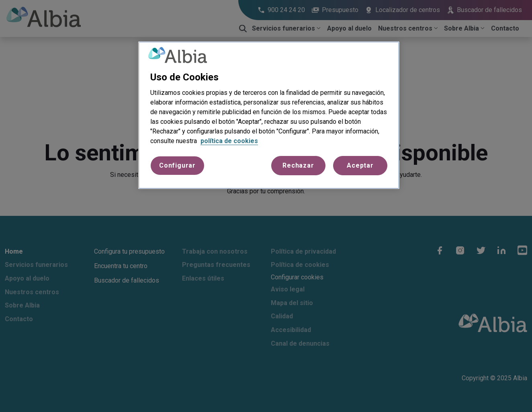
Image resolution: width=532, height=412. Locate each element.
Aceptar (360, 165)
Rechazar (298, 165)
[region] (269, 115)
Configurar (177, 165)
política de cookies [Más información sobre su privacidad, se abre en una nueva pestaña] (229, 141)
